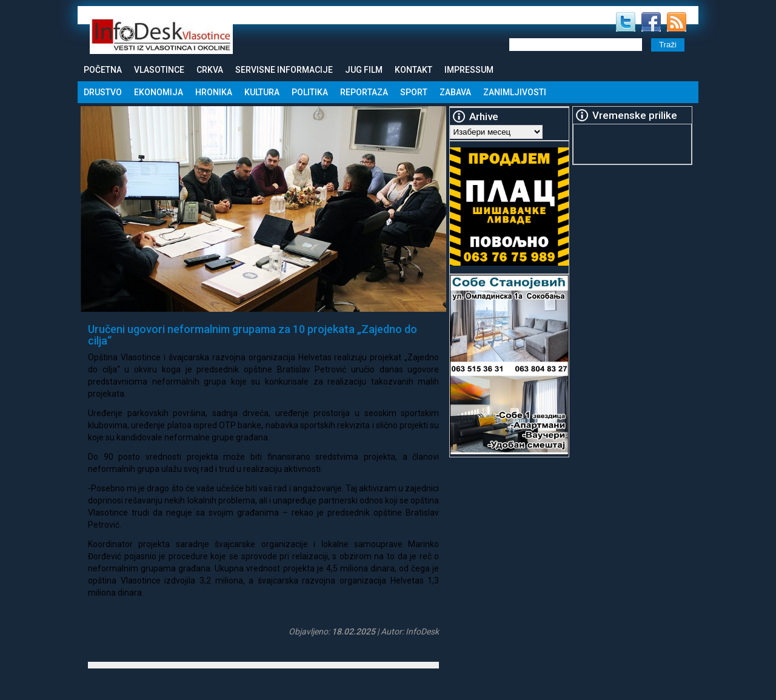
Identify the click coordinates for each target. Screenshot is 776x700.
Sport (414, 92)
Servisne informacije (284, 70)
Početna (103, 70)
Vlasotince (159, 70)
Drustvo (103, 92)
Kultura (262, 92)
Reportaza (364, 92)
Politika (310, 92)
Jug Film (364, 70)
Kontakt (413, 70)
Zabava (455, 92)
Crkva (210, 70)
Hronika (214, 92)
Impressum (469, 70)
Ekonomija (159, 92)
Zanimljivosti (515, 92)
